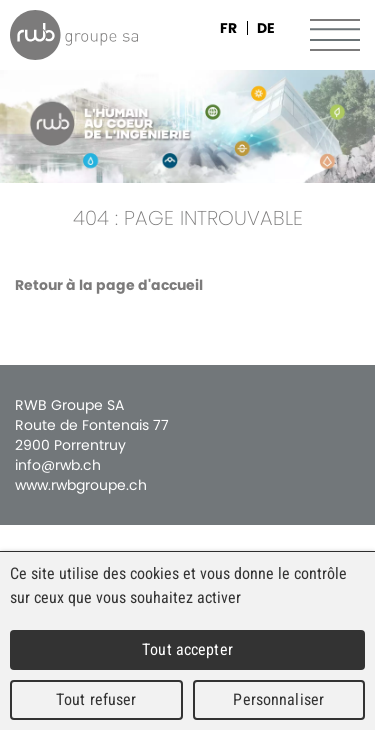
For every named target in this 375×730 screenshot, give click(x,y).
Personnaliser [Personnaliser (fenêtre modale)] (278, 699)
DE (266, 28)
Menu (335, 35)
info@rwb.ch (58, 465)
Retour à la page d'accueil (109, 285)
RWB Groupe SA (74, 35)
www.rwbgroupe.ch (81, 485)
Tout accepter (187, 649)
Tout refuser (96, 699)
